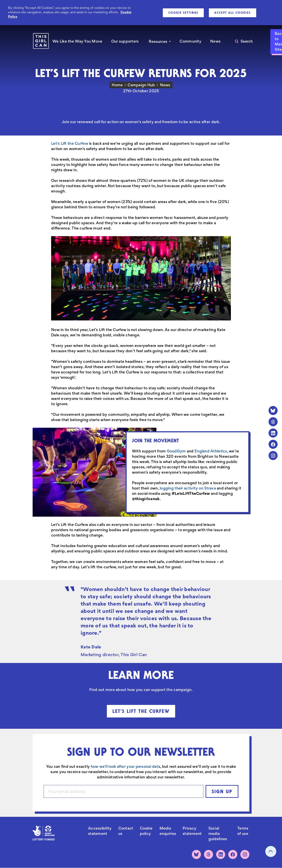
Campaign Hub (141, 85)
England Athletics (211, 451)
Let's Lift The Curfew (141, 711)
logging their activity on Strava (188, 488)
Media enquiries (168, 831)
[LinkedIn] (273, 433)
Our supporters (125, 41)
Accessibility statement (100, 831)
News (215, 41)
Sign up (222, 791)
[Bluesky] (273, 410)
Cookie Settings (183, 13)
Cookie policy (146, 831)
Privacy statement (192, 831)
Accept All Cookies (233, 13)
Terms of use (243, 831)
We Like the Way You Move (77, 41)
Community (190, 41)
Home (117, 85)
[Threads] (273, 422)
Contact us (126, 831)
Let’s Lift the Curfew (70, 143)
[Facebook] (273, 444)
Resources (158, 41)
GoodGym (176, 451)
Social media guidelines (218, 834)
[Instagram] (273, 455)
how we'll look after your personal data (126, 766)
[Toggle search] (244, 41)
